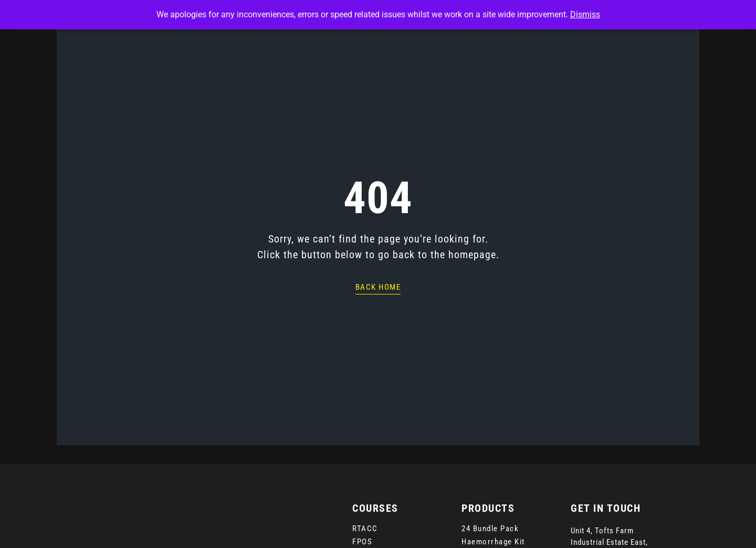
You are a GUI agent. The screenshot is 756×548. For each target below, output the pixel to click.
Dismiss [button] (585, 14)
